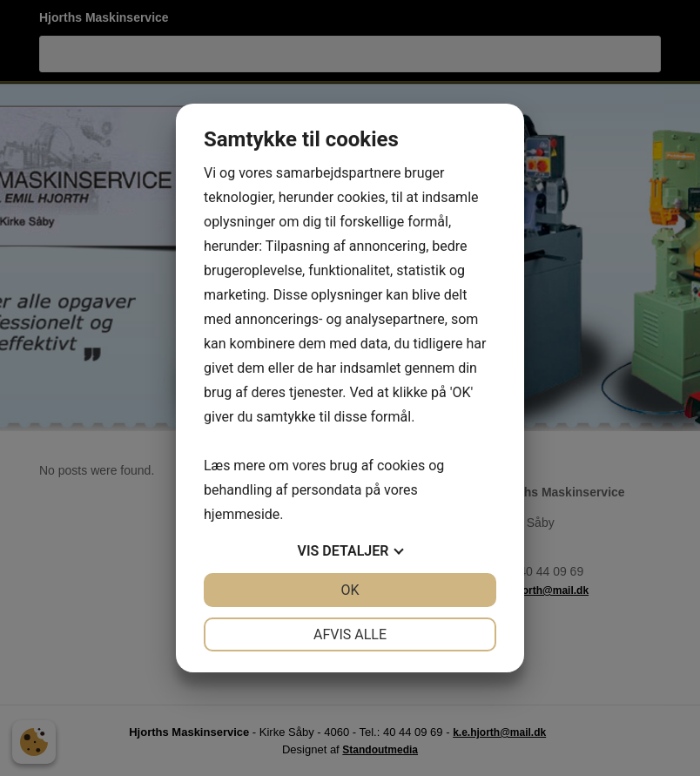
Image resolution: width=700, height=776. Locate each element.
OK (350, 590)
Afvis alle (350, 634)
